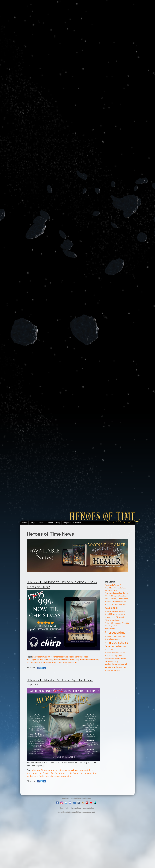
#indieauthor (109, 636)
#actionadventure (35, 663)
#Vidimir (108, 599)
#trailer (118, 670)
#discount (73, 663)
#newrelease (120, 653)
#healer (117, 629)
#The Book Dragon (111, 596)
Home (24, 523)
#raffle (116, 658)
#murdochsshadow (115, 646)
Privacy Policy (64, 808)
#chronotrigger (110, 617)
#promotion (66, 776)
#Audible (108, 585)
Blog (58, 523)
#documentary (110, 620)
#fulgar (111, 626)
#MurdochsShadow (111, 593)
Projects (67, 523)
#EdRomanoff (116, 585)
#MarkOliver (109, 588)
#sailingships (33, 660)
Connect (77, 523)
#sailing (50, 660)
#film (107, 626)
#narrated (108, 650)
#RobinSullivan (123, 593)
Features (42, 523)
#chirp (78, 657)
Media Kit (66, 798)
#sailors (57, 660)
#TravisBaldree (123, 596)
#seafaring (74, 660)
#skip (113, 670)
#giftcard (117, 626)
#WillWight (115, 599)
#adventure (49, 663)
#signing (108, 670)
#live (123, 636)
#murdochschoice (55, 657)
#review (123, 658)
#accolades (123, 599)
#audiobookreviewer (112, 611)
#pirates (65, 660)
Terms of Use (76, 808)
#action (59, 663)
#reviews (108, 661)
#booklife (109, 614)
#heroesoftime (39, 657)
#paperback (69, 770)
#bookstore (117, 614)
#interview (118, 636)
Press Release (76, 798)
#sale (65, 663)
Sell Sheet (87, 798)
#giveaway (109, 629)
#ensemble (117, 623)
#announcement (120, 605)
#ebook (85, 657)
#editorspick (109, 623)
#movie (118, 639)
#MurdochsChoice (111, 590)
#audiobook (69, 657)
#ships (43, 660)
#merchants (85, 660)
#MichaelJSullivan (120, 588)
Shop (32, 523)
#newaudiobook (110, 653)
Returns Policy (88, 808)
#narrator (115, 650)
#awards (122, 611)
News (51, 523)
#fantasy (95, 660)
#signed (123, 667)
